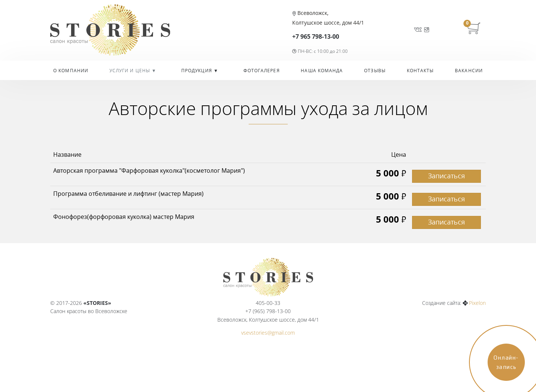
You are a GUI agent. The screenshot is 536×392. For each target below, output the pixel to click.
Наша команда (322, 71)
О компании (71, 71)
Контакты (420, 71)
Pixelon (477, 303)
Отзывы (375, 71)
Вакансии (469, 71)
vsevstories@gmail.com (268, 333)
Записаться (446, 176)
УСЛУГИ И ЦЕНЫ (130, 71)
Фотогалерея (262, 71)
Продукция (197, 71)
